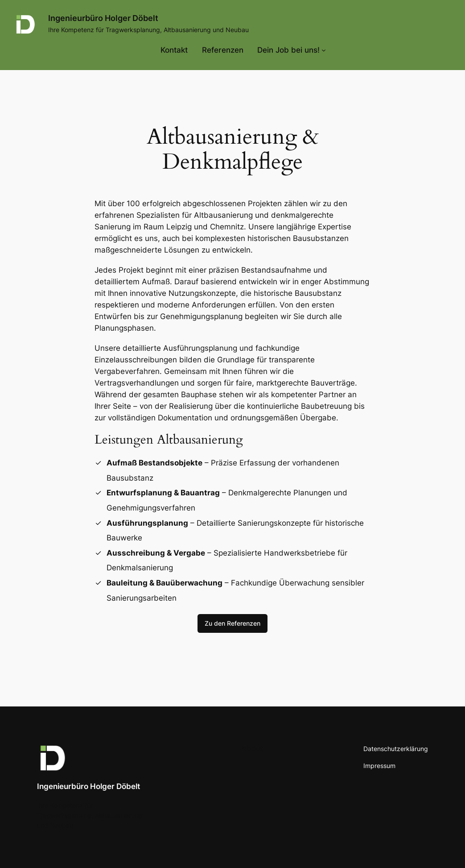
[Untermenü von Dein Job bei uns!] (292, 50)
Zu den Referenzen (232, 623)
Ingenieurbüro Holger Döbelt (103, 18)
